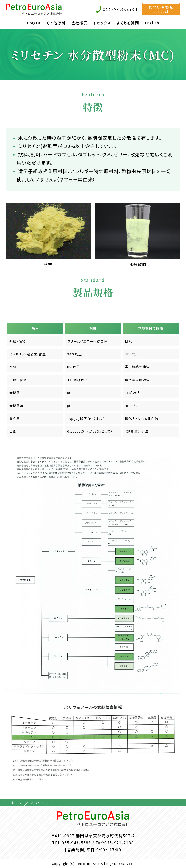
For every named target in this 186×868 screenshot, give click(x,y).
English (152, 23)
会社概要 (80, 23)
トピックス (102, 23)
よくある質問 (128, 23)
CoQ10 (34, 23)
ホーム (16, 803)
